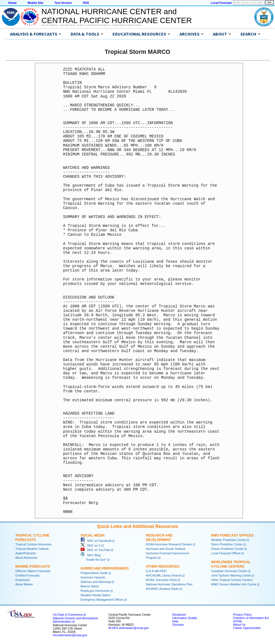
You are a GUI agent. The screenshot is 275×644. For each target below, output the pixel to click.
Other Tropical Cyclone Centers (232, 580)
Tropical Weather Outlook (32, 549)
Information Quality (185, 618)
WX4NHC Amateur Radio (162, 589)
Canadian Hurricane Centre (229, 571)
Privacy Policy (242, 615)
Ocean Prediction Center (227, 549)
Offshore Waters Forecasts (33, 571)
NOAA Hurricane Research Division (169, 544)
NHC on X (91, 545)
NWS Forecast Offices (232, 535)
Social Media (93, 535)
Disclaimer (179, 615)
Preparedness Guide (94, 573)
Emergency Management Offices (102, 600)
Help (175, 621)
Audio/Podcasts (26, 553)
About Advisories (26, 558)
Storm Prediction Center (227, 544)
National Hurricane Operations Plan (169, 584)
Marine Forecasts (33, 567)
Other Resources (163, 567)
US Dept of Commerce (68, 615)
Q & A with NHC (156, 571)
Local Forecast (221, 3)
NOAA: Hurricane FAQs (161, 580)
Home (12, 3)
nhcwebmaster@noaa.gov (70, 635)
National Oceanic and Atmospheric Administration (92, 25)
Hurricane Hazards (93, 577)
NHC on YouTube (95, 550)
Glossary (178, 625)
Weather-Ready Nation (96, 595)
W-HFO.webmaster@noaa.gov (129, 628)
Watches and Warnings (96, 582)
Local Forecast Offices (226, 553)
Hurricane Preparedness (105, 568)
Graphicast (22, 580)
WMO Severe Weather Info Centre (234, 584)
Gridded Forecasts (27, 575)
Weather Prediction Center (228, 540)
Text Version (63, 3)
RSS (86, 3)
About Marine (24, 584)
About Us (239, 625)
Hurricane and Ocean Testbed (165, 549)
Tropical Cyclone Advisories (33, 544)
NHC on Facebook (96, 541)
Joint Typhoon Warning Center (231, 575)
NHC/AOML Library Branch (164, 575)
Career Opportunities (247, 628)
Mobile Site (36, 3)
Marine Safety (90, 586)
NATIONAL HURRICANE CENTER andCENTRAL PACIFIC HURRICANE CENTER (117, 16)
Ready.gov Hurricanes (95, 591)
